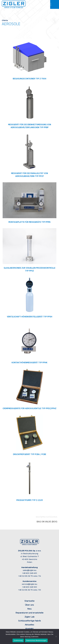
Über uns (29, 605)
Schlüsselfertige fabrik (30, 621)
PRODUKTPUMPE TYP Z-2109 (30, 500)
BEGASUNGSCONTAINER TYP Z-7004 (29, 79)
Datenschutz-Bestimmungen (36, 640)
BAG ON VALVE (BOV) (47, 522)
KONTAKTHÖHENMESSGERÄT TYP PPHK (29, 363)
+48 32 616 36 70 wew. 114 (30, 576)
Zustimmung (18, 640)
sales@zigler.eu (30, 570)
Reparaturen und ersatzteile (30, 613)
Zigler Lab (30, 617)
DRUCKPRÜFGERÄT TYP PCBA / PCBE (30, 454)
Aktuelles (29, 625)
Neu (29, 609)
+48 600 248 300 (29, 587)
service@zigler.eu (29, 584)
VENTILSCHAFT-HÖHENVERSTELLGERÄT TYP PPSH (30, 317)
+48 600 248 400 (29, 573)
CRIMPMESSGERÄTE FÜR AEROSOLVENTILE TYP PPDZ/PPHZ (29, 408)
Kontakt (29, 629)
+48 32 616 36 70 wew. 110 (29, 590)
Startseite (29, 601)
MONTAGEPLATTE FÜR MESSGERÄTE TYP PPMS (29, 222)
